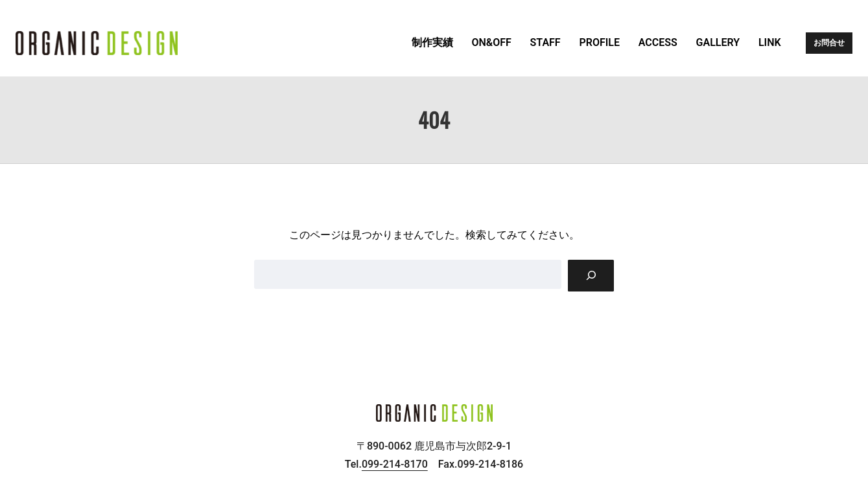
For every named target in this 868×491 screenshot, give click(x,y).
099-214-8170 (395, 464)
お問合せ (829, 43)
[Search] (591, 276)
